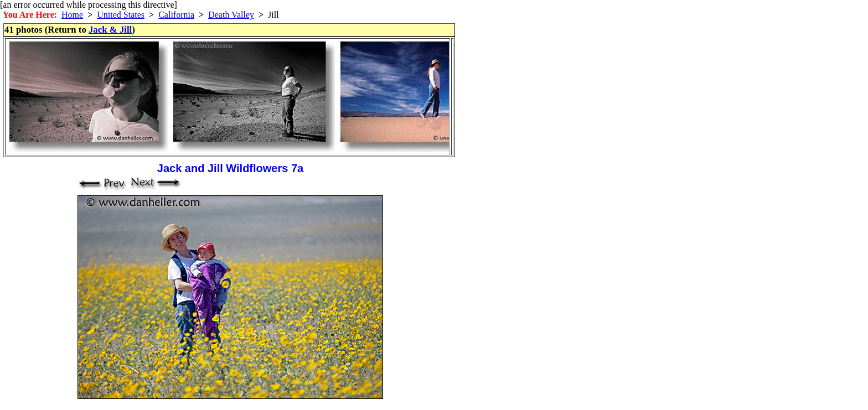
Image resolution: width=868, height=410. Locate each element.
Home (72, 15)
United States (121, 15)
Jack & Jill (110, 30)
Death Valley (231, 15)
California (176, 15)
